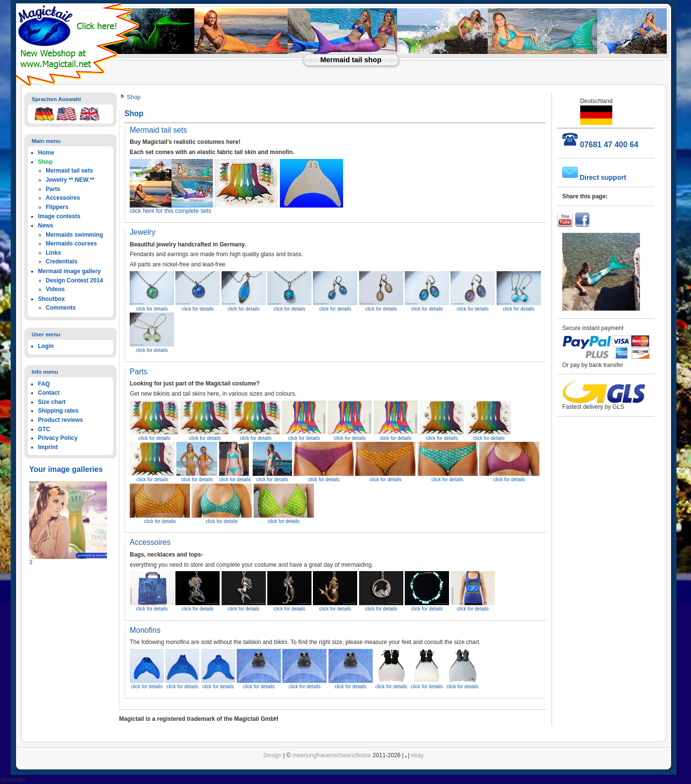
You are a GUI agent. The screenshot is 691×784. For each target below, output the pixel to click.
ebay (417, 755)
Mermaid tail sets (158, 130)
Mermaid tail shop (351, 60)
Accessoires (150, 542)
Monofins (145, 630)
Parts (138, 372)
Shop (134, 97)
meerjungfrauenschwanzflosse (331, 755)
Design (272, 755)
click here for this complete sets (236, 208)
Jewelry (143, 232)
